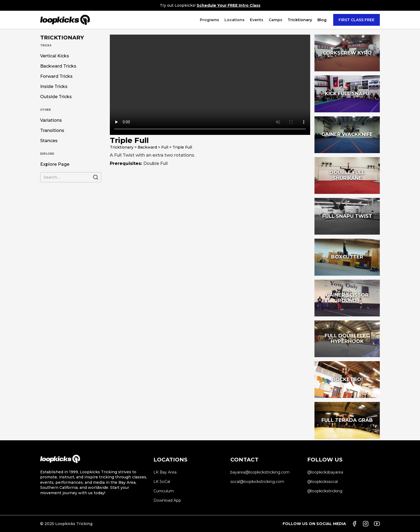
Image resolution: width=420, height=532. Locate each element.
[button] (209, 20)
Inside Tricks (54, 87)
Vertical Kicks (55, 56)
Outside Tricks (56, 97)
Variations (51, 120)
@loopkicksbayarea (325, 472)
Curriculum (164, 491)
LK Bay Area (165, 472)
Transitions (52, 131)
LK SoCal (162, 482)
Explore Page (55, 164)
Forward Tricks (56, 76)
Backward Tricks (58, 66)
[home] (65, 20)
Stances (49, 141)
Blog (322, 20)
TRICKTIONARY (62, 38)
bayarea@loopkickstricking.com (260, 472)
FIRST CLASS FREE (357, 20)
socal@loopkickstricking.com (257, 482)
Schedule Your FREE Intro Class (228, 5)
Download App (167, 500)
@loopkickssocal (322, 482)
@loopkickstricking (325, 491)
